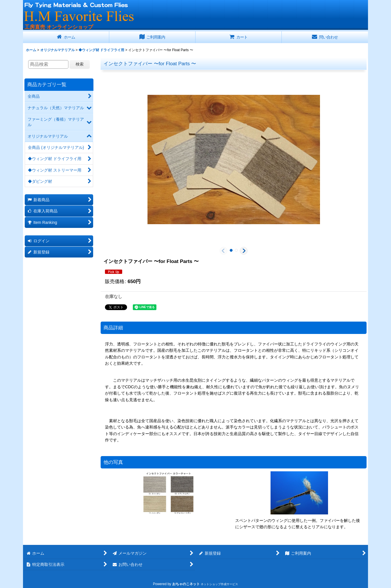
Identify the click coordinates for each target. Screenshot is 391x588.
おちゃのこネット (186, 584)
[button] (224, 251)
